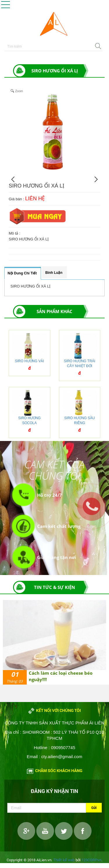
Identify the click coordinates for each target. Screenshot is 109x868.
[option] (54, 642)
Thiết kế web (64, 860)
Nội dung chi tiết (22, 273)
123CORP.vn (91, 860)
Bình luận (54, 273)
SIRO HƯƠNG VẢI (29, 361)
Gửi (94, 808)
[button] (6, 5)
